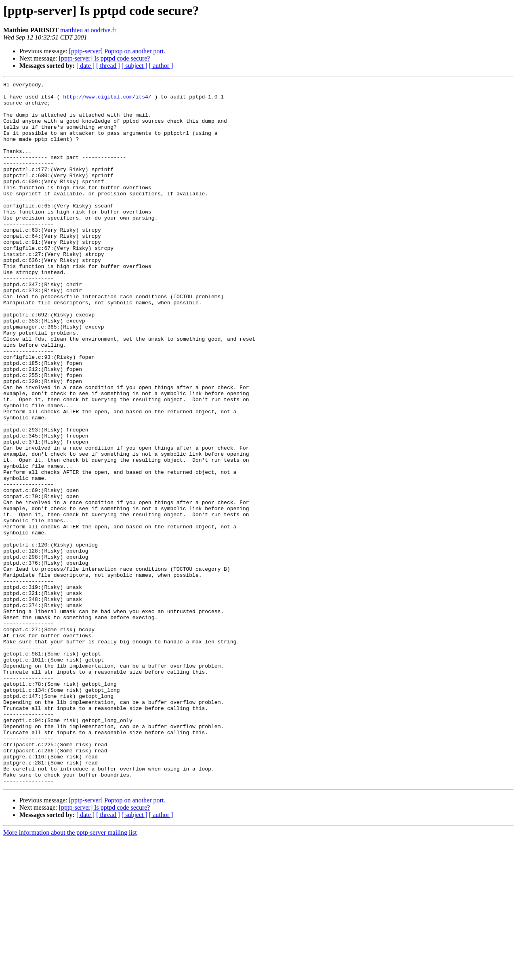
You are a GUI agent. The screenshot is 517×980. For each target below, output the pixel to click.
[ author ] (161, 66)
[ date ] (85, 66)
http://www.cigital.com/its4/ (107, 100)
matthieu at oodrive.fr (88, 30)
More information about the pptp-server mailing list (70, 973)
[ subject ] (135, 66)
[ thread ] (108, 66)
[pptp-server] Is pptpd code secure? (105, 58)
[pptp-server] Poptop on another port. (117, 51)
